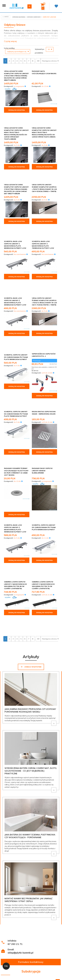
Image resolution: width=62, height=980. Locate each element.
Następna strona (51, 61)
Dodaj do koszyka (17, 110)
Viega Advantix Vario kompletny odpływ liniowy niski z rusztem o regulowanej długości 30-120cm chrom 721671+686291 (44, 125)
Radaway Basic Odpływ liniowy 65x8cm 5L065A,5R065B (42, 413)
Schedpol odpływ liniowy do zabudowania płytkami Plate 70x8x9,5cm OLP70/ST (16, 362)
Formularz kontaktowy (31, 878)
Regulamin (27, 905)
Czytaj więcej (10, 41)
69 (38, 61)
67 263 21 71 (15, 860)
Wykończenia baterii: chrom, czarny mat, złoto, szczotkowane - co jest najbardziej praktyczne (31, 687)
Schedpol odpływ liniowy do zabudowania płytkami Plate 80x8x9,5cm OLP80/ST (16, 311)
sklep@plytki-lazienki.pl (20, 869)
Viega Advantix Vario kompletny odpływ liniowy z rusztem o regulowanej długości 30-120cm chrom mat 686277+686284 (16, 174)
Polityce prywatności (49, 913)
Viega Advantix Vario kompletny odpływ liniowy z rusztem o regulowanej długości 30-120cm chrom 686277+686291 (16, 76)
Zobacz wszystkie (31, 583)
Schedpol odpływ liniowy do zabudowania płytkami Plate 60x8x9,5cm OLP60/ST (44, 470)
